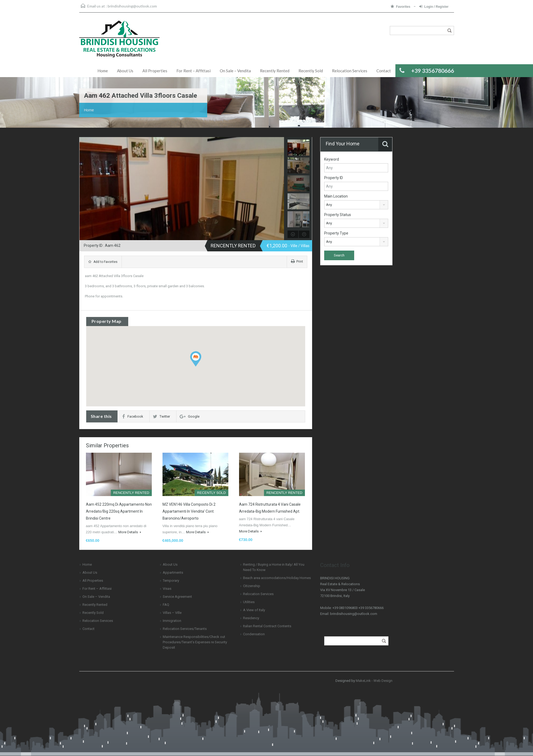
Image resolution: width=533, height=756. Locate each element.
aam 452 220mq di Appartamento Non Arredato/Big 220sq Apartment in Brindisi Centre (119, 511)
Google (190, 416)
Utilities (249, 602)
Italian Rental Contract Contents (267, 626)
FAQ (166, 605)
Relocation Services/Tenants (185, 629)
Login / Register (434, 7)
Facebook (133, 416)
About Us (125, 71)
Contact (384, 71)
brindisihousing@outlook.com (132, 6)
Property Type (336, 233)
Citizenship (252, 586)
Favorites (401, 7)
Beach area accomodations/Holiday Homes (277, 578)
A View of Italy (254, 610)
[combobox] (356, 205)
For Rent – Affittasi (194, 71)
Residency (251, 618)
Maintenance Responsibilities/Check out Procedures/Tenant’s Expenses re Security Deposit (195, 642)
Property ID (334, 178)
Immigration (172, 621)
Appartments (173, 572)
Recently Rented (275, 71)
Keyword (332, 159)
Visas (167, 589)
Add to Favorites (103, 262)
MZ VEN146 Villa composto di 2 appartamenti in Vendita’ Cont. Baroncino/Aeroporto (189, 511)
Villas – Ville (172, 613)
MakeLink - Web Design (374, 681)
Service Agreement (177, 597)
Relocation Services (350, 71)
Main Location (336, 196)
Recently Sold (311, 71)
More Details (130, 532)
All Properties (155, 71)
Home (103, 71)
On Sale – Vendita (235, 71)
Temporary (171, 581)
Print (297, 262)
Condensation (254, 634)
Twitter (161, 416)
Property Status (338, 215)
